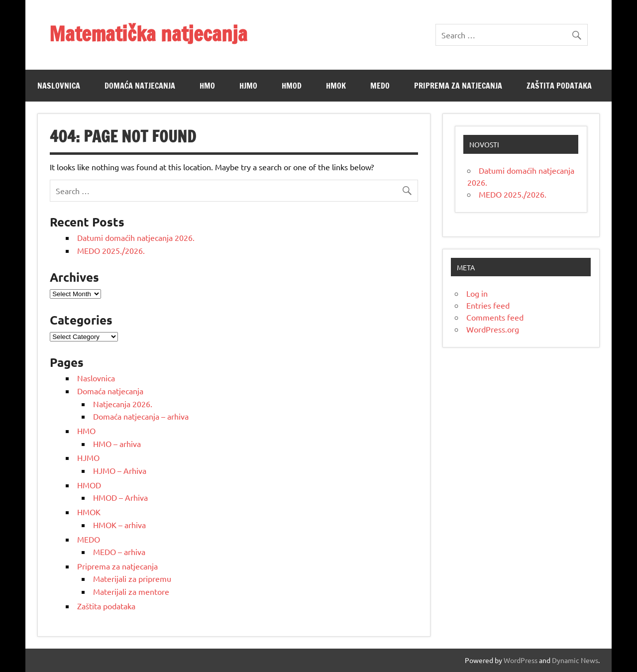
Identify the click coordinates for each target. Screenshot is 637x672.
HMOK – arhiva (119, 525)
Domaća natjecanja (140, 86)
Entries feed (488, 305)
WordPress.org (493, 329)
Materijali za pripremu (132, 578)
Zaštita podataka (559, 86)
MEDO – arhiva (119, 552)
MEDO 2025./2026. (111, 250)
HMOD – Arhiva (120, 497)
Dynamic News (575, 660)
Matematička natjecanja (148, 34)
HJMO (248, 86)
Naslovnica (59, 86)
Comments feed (495, 317)
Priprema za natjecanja (458, 86)
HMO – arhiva (117, 444)
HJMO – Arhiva (120, 470)
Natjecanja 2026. (123, 404)
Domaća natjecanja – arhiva (141, 416)
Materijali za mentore (131, 591)
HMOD (292, 86)
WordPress (521, 660)
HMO (207, 86)
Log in (477, 293)
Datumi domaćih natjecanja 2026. (136, 237)
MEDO (380, 86)
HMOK (336, 86)
